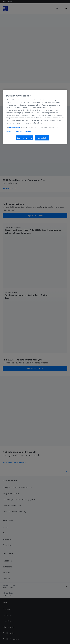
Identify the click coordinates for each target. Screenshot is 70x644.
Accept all (42, 138)
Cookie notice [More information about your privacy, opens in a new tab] (11, 131)
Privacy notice (15, 127)
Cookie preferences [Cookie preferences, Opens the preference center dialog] (25, 138)
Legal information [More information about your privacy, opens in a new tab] (24, 131)
